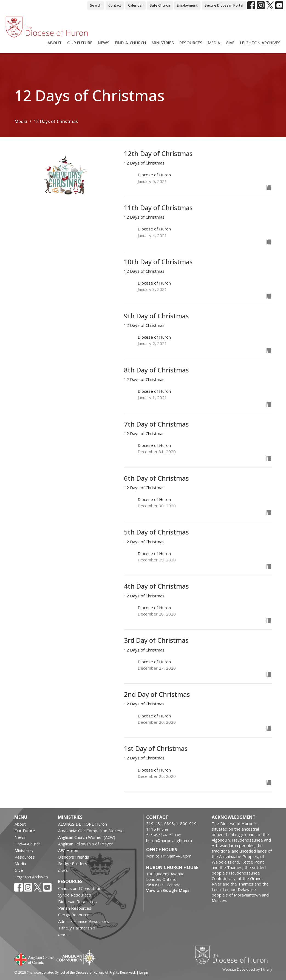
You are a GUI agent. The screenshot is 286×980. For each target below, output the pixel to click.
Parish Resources (75, 908)
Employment (187, 5)
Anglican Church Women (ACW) (87, 837)
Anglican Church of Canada (35, 959)
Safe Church (160, 5)
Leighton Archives (260, 43)
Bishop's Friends (74, 857)
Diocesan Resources (77, 901)
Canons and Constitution (81, 888)
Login (144, 972)
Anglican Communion (77, 958)
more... (64, 870)
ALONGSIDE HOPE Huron (83, 824)
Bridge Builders (73, 864)
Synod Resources (75, 895)
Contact (115, 5)
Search (96, 5)
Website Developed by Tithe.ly (247, 969)
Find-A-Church (131, 43)
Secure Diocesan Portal (224, 5)
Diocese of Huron (233, 955)
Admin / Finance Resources (83, 921)
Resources (191, 43)
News (104, 43)
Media (214, 43)
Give (230, 43)
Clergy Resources (75, 915)
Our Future (80, 43)
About (55, 43)
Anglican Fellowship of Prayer (86, 844)
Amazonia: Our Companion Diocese (91, 831)
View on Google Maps (168, 890)
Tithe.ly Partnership (77, 928)
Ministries (163, 43)
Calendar (135, 5)
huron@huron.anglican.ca (169, 840)
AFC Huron (68, 850)
